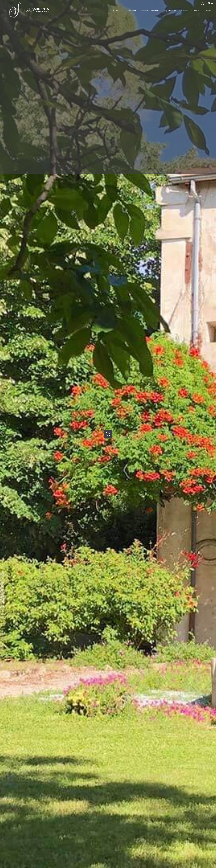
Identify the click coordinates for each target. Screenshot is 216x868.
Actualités (184, 11)
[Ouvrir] (108, 434)
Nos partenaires (170, 11)
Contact (208, 11)
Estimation (144, 11)
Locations (155, 11)
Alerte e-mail (196, 11)
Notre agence (119, 11)
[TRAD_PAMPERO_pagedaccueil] (28, 17)
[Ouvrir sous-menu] (138, 11)
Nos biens (132, 11)
